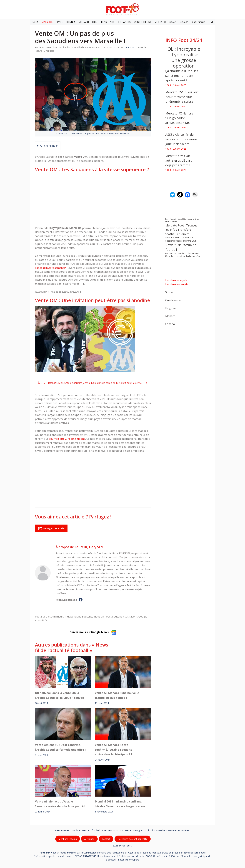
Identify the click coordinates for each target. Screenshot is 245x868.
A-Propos (89, 839)
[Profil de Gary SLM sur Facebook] (81, 600)
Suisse (169, 292)
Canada (170, 324)
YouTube (160, 830)
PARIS (35, 22)
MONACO (84, 22)
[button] (212, 22)
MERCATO (160, 22)
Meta (128, 830)
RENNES (71, 22)
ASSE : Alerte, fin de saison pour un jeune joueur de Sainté (181, 139)
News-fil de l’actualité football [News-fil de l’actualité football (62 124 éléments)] (181, 247)
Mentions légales (68, 839)
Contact (106, 839)
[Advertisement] (93, 199)
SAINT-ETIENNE (143, 22)
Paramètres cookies (178, 830)
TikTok (150, 830)
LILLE (95, 22)
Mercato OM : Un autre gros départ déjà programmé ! (179, 160)
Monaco (170, 316)
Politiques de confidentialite (133, 839)
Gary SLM (96, 547)
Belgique (171, 308)
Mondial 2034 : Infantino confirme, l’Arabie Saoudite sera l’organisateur (120, 804)
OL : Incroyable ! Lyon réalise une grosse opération (184, 57)
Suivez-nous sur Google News (93, 632)
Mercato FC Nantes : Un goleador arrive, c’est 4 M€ (179, 118)
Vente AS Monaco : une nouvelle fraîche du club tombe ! (117, 695)
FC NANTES (124, 22)
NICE (112, 22)
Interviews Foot (111, 830)
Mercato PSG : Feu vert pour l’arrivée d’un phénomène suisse (182, 97)
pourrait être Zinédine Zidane (67, 439)
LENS (104, 22)
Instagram (139, 830)
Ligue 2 (184, 22)
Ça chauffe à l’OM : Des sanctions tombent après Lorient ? (182, 76)
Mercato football (91, 830)
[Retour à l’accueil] (122, 9)
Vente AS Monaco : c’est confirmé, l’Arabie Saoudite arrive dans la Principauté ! (114, 750)
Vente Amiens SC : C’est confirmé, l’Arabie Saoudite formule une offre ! (60, 747)
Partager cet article (51, 528)
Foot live (75, 830)
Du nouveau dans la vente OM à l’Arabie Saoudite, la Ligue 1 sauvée (59, 695)
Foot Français (198, 22)
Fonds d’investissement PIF (51, 268)
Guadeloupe (173, 300)
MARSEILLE (48, 22)
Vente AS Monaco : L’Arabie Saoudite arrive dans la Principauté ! (60, 804)
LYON (60, 22)
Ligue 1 (173, 22)
